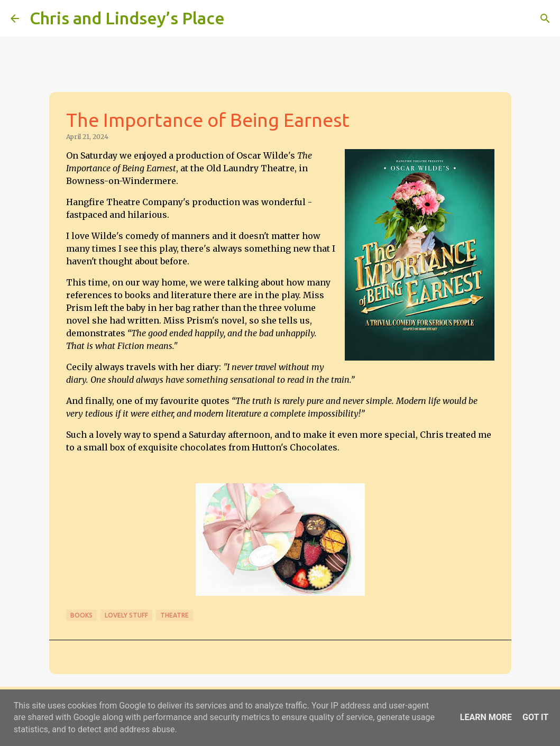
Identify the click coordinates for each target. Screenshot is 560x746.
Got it (535, 717)
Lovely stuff (126, 615)
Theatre (175, 615)
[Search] (240, 19)
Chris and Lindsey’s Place (127, 18)
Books (81, 615)
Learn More (486, 717)
